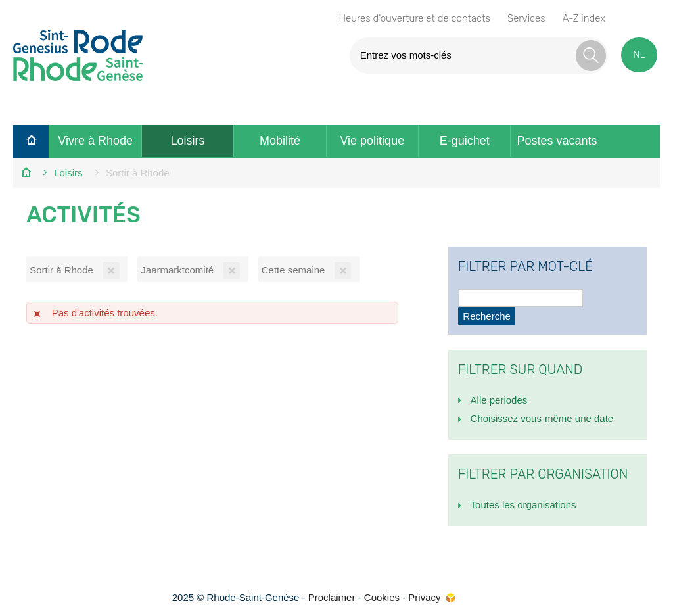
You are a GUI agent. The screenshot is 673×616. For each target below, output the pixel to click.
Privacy (424, 597)
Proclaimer (332, 597)
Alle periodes (499, 400)
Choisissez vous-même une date (542, 418)
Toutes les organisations (523, 505)
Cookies (382, 597)
